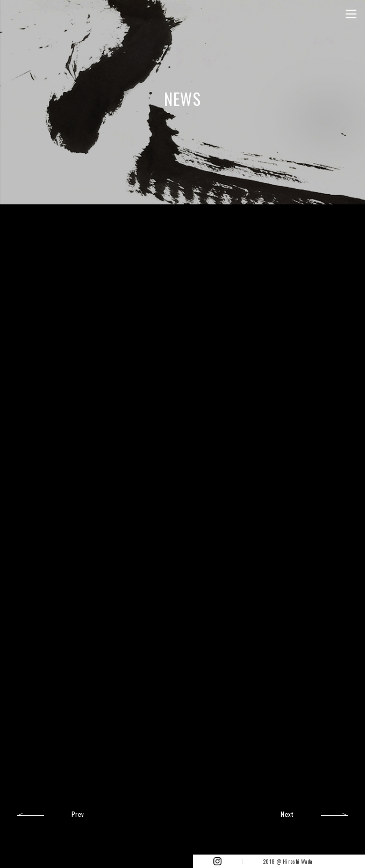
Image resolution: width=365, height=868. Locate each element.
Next (287, 813)
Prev (78, 813)
